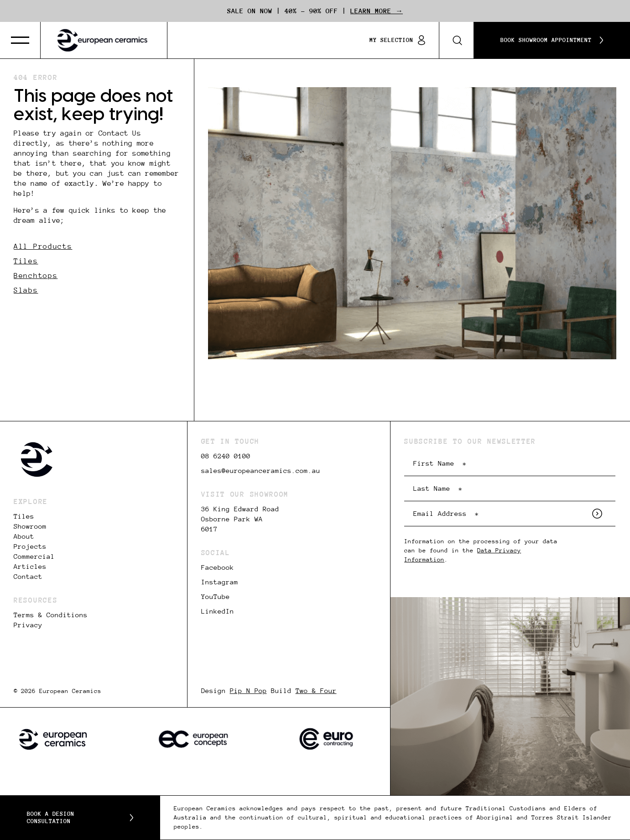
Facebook (218, 567)
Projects (30, 546)
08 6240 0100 (226, 456)
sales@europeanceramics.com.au (261, 471)
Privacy (28, 625)
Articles (30, 567)
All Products (43, 246)
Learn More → (377, 11)
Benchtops (36, 276)
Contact (28, 577)
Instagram (220, 582)
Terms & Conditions (51, 615)
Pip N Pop (248, 691)
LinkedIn (218, 611)
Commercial (34, 556)
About (24, 536)
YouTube (216, 597)
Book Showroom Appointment (552, 40)
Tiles (26, 261)
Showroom (30, 526)
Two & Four (316, 691)
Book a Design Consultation (80, 818)
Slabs (26, 290)
